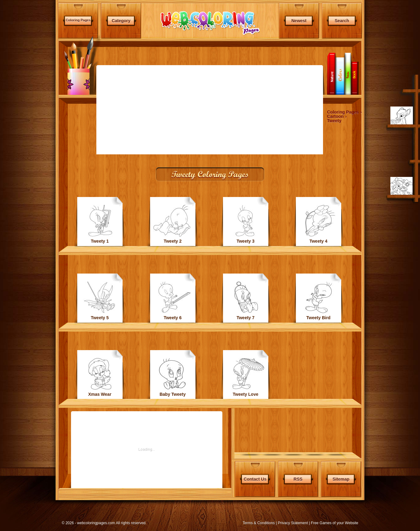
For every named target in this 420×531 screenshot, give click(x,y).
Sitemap (341, 479)
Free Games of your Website (335, 523)
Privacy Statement (293, 523)
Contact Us (255, 479)
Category (121, 21)
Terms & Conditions (259, 523)
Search (342, 21)
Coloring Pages (78, 20)
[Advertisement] (28, 164)
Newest (299, 21)
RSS (298, 479)
